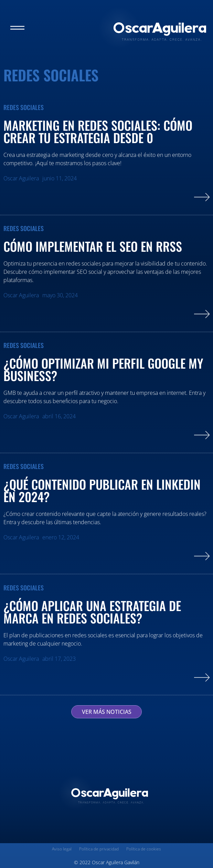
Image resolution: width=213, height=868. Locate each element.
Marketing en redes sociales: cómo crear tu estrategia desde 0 (98, 131)
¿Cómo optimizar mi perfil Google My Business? (103, 369)
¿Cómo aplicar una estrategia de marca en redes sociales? (92, 612)
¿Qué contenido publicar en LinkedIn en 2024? (102, 490)
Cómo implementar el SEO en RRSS (94, 246)
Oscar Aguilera (21, 178)
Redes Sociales (24, 107)
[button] (17, 28)
